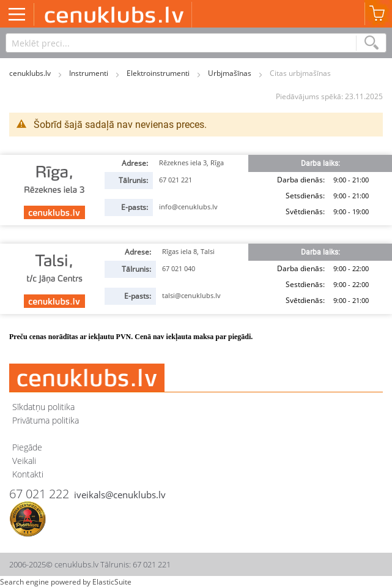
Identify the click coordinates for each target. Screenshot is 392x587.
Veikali (24, 461)
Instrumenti (90, 73)
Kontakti (28, 474)
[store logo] (114, 14)
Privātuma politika (46, 420)
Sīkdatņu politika (43, 407)
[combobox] (196, 43)
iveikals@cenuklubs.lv (120, 495)
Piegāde (27, 447)
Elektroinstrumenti (159, 73)
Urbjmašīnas (231, 73)
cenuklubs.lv (31, 73)
